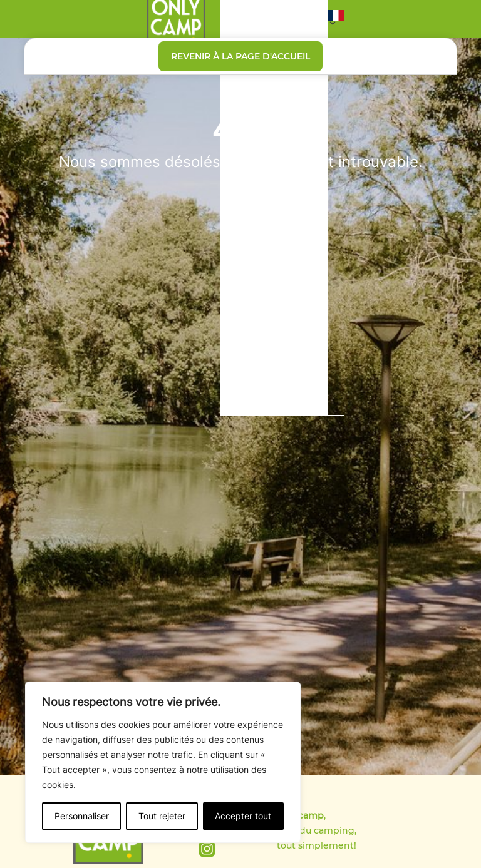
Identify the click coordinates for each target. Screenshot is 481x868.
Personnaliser (82, 816)
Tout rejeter (162, 816)
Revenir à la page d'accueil (240, 56)
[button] (336, 19)
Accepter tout (243, 816)
